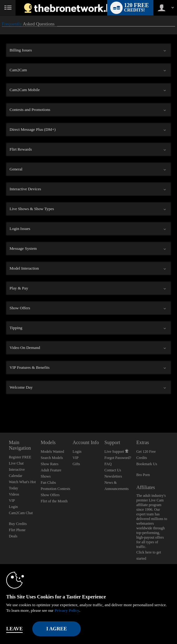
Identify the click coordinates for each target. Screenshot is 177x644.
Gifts (76, 464)
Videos (14, 494)
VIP (12, 501)
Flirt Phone (17, 530)
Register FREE (20, 457)
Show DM (0, 410)
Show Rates (50, 464)
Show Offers (50, 495)
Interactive (17, 470)
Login (14, 507)
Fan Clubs (48, 483)
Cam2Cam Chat (21, 513)
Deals (13, 536)
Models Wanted (52, 452)
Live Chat (16, 463)
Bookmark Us (147, 464)
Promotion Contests (55, 489)
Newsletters (113, 476)
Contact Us (113, 470)
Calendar (16, 476)
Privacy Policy (67, 610)
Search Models (52, 458)
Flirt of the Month (54, 501)
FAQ (108, 464)
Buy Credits (18, 524)
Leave (14, 629)
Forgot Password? (118, 458)
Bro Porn (143, 475)
